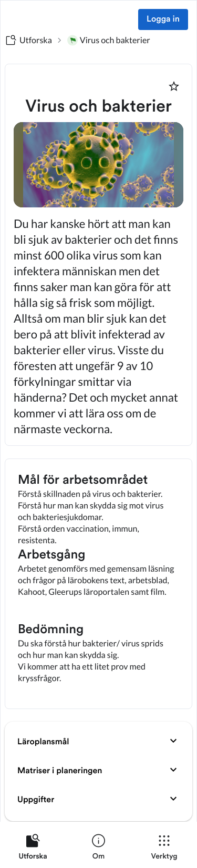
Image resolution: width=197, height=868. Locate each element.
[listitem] (33, 849)
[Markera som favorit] (174, 86)
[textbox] (98, 584)
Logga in (163, 19)
